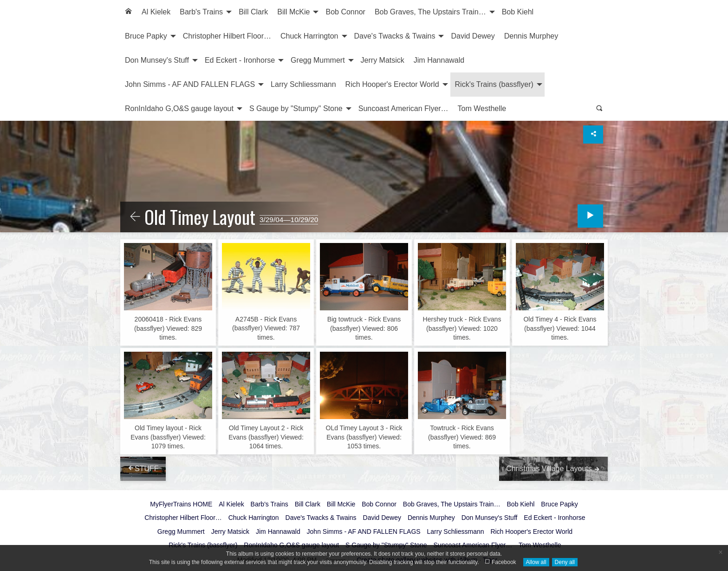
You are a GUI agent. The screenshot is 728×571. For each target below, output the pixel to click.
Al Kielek (156, 12)
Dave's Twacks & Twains (395, 36)
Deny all (565, 562)
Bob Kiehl (518, 12)
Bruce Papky (146, 36)
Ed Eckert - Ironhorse (240, 60)
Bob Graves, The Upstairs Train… (430, 12)
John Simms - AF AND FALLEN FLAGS (190, 84)
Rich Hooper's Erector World (392, 84)
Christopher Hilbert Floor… (227, 36)
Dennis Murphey (531, 36)
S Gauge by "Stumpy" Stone (296, 108)
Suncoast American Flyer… (403, 108)
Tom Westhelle (482, 108)
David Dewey (473, 36)
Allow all (536, 562)
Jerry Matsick (383, 60)
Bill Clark (253, 12)
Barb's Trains (201, 12)
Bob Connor (345, 12)
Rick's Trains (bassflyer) (494, 84)
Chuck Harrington (309, 36)
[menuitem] (129, 12)
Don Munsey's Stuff (157, 60)
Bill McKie (293, 12)
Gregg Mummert (318, 60)
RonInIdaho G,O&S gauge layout (179, 108)
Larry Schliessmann (303, 84)
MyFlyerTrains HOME (181, 504)
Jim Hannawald (439, 60)
